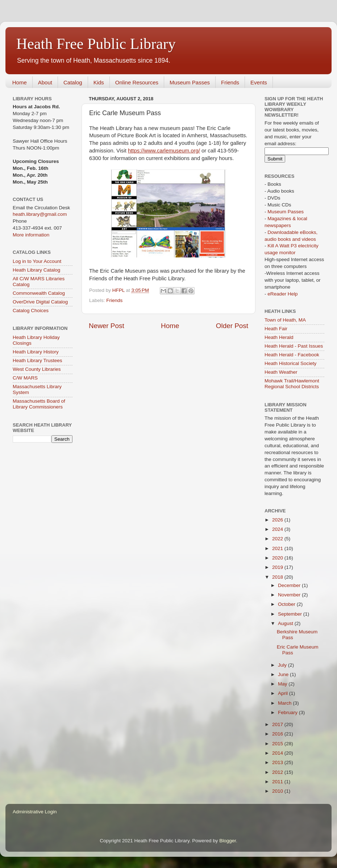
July (283, 665)
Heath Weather (281, 372)
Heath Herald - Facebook (292, 355)
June (284, 674)
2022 (278, 539)
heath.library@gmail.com (40, 214)
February (288, 712)
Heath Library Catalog (36, 270)
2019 (278, 567)
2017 (278, 724)
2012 (278, 772)
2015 (278, 744)
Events (259, 82)
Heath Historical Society (290, 363)
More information (31, 235)
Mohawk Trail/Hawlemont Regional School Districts (292, 384)
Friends (230, 82)
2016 (278, 734)
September (291, 614)
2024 (278, 529)
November (290, 595)
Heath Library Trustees (38, 360)
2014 (278, 753)
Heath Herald (279, 337)
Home (20, 82)
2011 (278, 782)
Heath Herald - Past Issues (294, 346)
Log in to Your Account (37, 261)
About (45, 82)
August (286, 623)
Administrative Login (35, 812)
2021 (278, 548)
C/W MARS (25, 378)
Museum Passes (190, 82)
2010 (278, 791)
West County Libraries (37, 369)
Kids (99, 82)
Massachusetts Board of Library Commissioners (39, 404)
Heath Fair (276, 329)
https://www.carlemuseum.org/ (164, 151)
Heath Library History (36, 352)
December (290, 585)
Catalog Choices (31, 311)
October (287, 604)
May (283, 684)
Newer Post (107, 326)
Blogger (228, 841)
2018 (278, 577)
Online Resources (137, 82)
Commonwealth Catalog (39, 293)
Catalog (73, 82)
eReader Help (282, 294)
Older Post (232, 326)
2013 (278, 762)
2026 (278, 520)
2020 (278, 558)
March (285, 703)
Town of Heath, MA (285, 320)
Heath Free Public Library (96, 44)
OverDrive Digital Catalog (40, 302)
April (284, 693)
